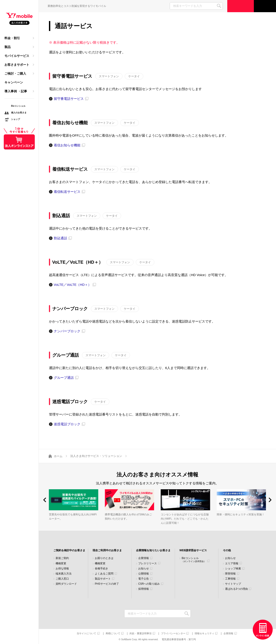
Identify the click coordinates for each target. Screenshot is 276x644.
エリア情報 (232, 564)
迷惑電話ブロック (67, 424)
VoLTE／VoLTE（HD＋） (73, 285)
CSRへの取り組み (149, 584)
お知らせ (144, 569)
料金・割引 (12, 38)
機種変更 (61, 564)
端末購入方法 (64, 574)
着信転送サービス (67, 192)
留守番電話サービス (69, 99)
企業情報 (144, 558)
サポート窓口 (265, 6)
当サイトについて (86, 633)
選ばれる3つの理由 (236, 589)
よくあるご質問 (104, 574)
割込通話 (60, 238)
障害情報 (230, 574)
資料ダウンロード (66, 584)
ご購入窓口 (62, 579)
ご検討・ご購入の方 (241, 6)
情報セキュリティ (204, 633)
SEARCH (219, 6)
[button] (45, 500)
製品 (8, 47)
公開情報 (144, 574)
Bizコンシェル (194, 560)
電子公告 (144, 579)
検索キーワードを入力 (187, 614)
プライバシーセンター (173, 633)
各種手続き (101, 569)
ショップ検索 (233, 569)
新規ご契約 (62, 558)
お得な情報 (62, 569)
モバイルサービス (17, 56)
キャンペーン (14, 82)
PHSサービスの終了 (107, 584)
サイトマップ (233, 584)
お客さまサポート (17, 65)
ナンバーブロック (67, 331)
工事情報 (230, 579)
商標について (113, 633)
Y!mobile (19, 19)
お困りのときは (104, 558)
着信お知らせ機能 (67, 145)
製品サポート (103, 579)
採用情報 (144, 589)
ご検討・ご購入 (15, 73)
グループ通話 (64, 378)
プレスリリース (148, 564)
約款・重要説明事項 (141, 633)
